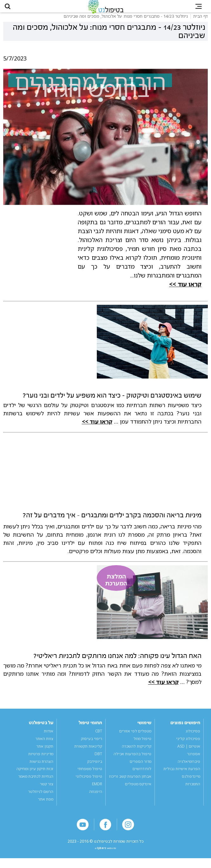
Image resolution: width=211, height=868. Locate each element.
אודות (49, 737)
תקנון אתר (45, 752)
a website (106, 857)
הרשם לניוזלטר (41, 798)
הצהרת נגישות (41, 768)
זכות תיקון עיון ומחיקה (35, 775)
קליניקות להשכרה (137, 752)
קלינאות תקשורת (88, 752)
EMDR (97, 790)
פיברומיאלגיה (189, 768)
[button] (12, 10)
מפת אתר (46, 806)
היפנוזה (96, 798)
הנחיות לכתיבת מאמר (36, 783)
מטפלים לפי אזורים (135, 737)
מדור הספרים (141, 768)
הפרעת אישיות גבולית (182, 775)
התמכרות (193, 790)
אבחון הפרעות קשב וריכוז (130, 783)
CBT (99, 737)
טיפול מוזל (142, 745)
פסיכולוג (193, 737)
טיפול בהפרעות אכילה (132, 760)
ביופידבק (95, 768)
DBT (98, 760)
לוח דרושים (142, 775)
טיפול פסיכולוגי (89, 783)
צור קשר (47, 790)
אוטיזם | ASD (189, 752)
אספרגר (194, 760)
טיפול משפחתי (90, 775)
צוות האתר (44, 745)
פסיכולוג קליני (188, 745)
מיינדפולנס (191, 783)
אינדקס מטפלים (138, 790)
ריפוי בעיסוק (92, 745)
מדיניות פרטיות (41, 760)
